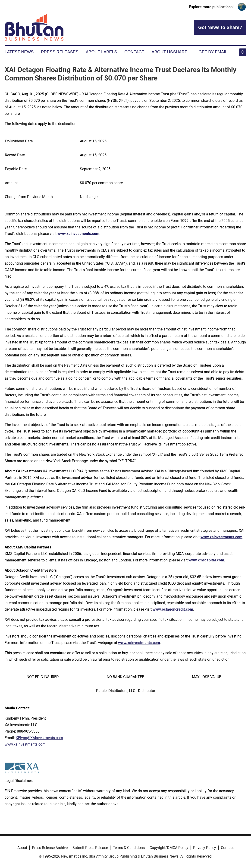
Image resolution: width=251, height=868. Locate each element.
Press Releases (60, 52)
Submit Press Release (90, 848)
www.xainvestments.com (78, 234)
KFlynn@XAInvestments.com (39, 738)
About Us (162, 52)
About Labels (101, 52)
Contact (134, 52)
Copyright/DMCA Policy (169, 848)
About (22, 848)
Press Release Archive (50, 848)
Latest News (19, 52)
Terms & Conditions (129, 848)
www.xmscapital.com (206, 560)
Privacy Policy (205, 848)
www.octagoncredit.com (173, 609)
